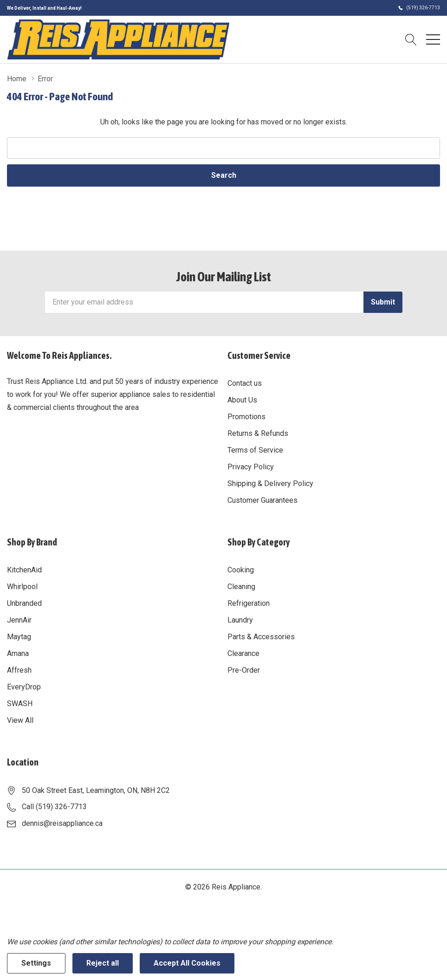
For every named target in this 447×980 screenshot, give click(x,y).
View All (20, 720)
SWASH (20, 704)
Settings (36, 963)
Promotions (246, 417)
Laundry (240, 620)
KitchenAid (24, 570)
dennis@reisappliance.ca (62, 823)
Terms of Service (255, 450)
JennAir (19, 620)
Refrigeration (249, 603)
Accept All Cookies (187, 963)
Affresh (19, 670)
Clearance (243, 653)
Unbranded (24, 603)
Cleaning (241, 587)
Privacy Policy (251, 467)
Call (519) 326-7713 (54, 807)
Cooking (241, 570)
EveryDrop (24, 687)
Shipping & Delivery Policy (270, 484)
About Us (242, 400)
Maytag (19, 637)
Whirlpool (22, 587)
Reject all (103, 963)
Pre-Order (244, 670)
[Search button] (411, 39)
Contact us (245, 383)
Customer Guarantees (262, 500)
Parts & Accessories (261, 637)
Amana (18, 653)
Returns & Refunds (258, 433)
